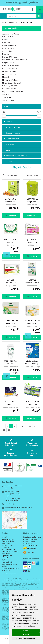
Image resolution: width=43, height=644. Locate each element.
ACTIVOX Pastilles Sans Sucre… (11, 322)
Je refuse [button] (26, 635)
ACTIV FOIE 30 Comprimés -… (11, 200)
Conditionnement (12, 139)
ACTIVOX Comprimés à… (11, 281)
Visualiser (32, 216)
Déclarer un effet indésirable (7, 546)
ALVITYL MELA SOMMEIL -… (11, 403)
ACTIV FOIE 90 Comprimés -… (32, 200)
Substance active (12, 133)
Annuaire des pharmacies (10, 574)
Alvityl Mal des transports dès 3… (32, 362)
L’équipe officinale (8, 541)
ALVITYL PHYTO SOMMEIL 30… (32, 403)
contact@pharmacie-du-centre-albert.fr (18, 508)
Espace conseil (7, 556)
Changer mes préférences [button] (26, 638)
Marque (8, 122)
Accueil (4, 22)
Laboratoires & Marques (10, 552)
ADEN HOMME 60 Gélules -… (11, 362)
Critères (8, 161)
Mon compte (6, 570)
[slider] (4, 116)
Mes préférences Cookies (10, 568)
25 (9, 430)
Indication (15, 156)
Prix (6, 107)
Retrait (11, 442)
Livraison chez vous (30, 539)
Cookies (4, 566)
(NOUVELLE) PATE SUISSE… (11, 241)
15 (35, 426)
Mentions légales (7, 562)
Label (7, 150)
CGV (3, 560)
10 (30, 426)
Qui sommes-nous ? (8, 539)
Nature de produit (12, 127)
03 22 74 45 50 (10, 504)
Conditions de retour (30, 545)
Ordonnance (6, 543)
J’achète (11, 215)
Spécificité (9, 144)
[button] (11, 175)
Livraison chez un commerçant (29, 542)
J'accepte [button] (26, 631)
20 (4, 430)
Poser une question (8, 550)
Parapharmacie (14, 22)
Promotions (6, 554)
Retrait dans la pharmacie (32, 537)
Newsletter (5, 558)
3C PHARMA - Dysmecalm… (32, 241)
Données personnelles (9, 564)
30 (13, 430)
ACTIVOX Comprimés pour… (32, 281)
